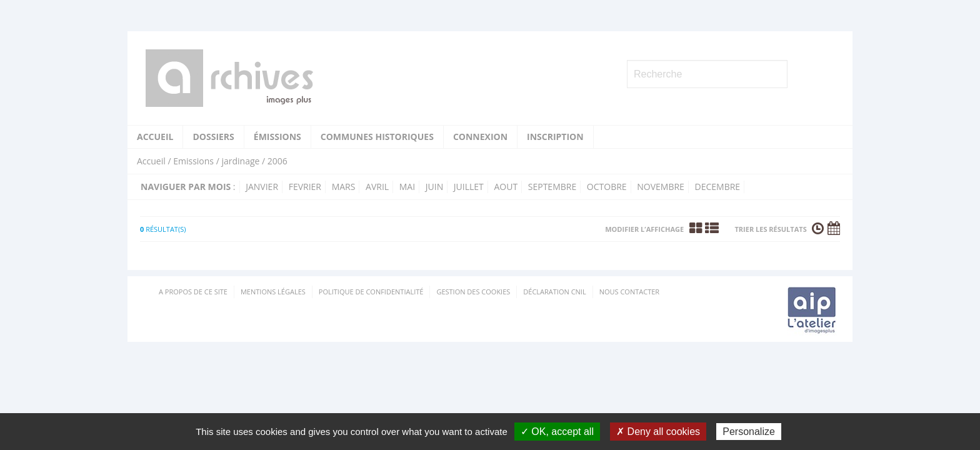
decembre (718, 187)
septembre (552, 187)
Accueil (155, 137)
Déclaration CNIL (554, 292)
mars (344, 187)
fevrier (305, 187)
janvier (262, 187)
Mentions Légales (273, 292)
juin (434, 187)
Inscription (555, 137)
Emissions (193, 161)
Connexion (480, 137)
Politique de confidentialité (371, 292)
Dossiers (213, 137)
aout (506, 187)
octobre (607, 187)
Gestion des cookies (473, 292)
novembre (661, 187)
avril (377, 187)
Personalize (749, 432)
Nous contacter (629, 292)
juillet (469, 187)
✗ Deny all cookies (658, 432)
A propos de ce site (193, 292)
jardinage (240, 161)
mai (407, 187)
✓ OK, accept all (557, 432)
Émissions (277, 137)
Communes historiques (377, 137)
